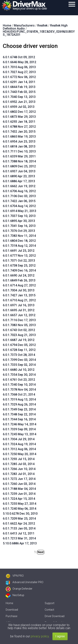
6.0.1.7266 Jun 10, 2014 (19, 469)
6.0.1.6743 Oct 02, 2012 (19, 330)
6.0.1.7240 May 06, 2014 (19, 509)
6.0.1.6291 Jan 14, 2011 (19, 82)
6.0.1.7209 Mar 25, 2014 (19, 519)
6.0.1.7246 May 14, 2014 (19, 424)
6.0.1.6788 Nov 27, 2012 (19, 127)
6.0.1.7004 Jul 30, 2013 (19, 290)
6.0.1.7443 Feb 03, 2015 (19, 92)
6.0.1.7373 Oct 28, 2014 (19, 355)
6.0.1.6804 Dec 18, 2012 (19, 241)
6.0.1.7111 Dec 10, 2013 (19, 151)
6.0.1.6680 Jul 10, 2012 (19, 370)
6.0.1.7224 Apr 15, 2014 (19, 499)
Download (12, 610)
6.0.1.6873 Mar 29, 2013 (19, 117)
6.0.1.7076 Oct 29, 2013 (19, 231)
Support (50, 603)
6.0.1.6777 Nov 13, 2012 (19, 256)
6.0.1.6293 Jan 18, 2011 (19, 122)
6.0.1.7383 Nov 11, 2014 (19, 236)
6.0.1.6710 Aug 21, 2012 (19, 300)
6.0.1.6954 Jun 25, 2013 (19, 141)
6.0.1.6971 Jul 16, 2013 (19, 305)
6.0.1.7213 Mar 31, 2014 (19, 538)
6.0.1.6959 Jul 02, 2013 (19, 107)
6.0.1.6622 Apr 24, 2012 (19, 524)
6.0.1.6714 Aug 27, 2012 (19, 285)
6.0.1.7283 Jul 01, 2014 (19, 474)
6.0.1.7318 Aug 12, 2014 (19, 246)
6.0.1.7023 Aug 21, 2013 (19, 335)
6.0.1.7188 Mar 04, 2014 (19, 489)
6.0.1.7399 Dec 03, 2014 (19, 360)
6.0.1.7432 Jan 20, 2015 (19, 132)
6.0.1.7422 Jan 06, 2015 (19, 201)
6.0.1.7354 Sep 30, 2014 (19, 375)
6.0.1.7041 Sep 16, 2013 (19, 226)
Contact (49, 610)
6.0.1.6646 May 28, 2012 (19, 62)
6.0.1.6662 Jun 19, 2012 (19, 186)
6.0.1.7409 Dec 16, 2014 (19, 270)
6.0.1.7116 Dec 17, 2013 (19, 320)
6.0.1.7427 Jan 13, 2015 (19, 295)
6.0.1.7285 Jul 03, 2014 (19, 464)
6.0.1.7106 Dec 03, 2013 (19, 196)
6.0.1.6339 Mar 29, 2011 (19, 156)
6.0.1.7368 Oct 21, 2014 (19, 395)
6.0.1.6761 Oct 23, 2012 (19, 380)
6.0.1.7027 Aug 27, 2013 (19, 72)
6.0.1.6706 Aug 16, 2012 (19, 191)
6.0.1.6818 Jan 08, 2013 (19, 146)
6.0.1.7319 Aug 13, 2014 (19, 399)
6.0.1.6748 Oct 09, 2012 (19, 57)
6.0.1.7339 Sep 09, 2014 (19, 429)
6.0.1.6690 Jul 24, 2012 (19, 275)
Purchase (11, 616)
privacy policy (40, 636)
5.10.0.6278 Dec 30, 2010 (20, 514)
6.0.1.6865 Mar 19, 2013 (19, 137)
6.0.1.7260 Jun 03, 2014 (19, 484)
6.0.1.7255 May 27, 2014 (19, 504)
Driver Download (55, 616)
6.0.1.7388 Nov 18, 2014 (19, 161)
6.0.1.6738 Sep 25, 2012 (19, 266)
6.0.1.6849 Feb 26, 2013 (19, 280)
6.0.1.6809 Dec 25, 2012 (19, 166)
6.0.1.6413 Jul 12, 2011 (19, 533)
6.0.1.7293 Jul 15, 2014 (19, 459)
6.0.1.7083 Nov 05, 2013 (19, 325)
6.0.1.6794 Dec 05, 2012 (19, 345)
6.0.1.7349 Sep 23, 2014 (19, 409)
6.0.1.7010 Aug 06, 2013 (19, 67)
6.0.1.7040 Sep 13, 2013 (19, 97)
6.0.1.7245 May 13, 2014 (19, 434)
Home (9, 603)
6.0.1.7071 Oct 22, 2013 (19, 261)
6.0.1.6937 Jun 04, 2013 (19, 171)
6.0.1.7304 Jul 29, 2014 (19, 439)
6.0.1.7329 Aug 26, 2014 (19, 404)
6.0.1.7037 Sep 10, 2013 (19, 216)
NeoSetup (15, 595)
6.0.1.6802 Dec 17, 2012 (19, 112)
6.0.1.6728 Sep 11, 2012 (19, 350)
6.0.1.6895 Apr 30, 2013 (19, 221)
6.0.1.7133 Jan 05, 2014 (19, 528)
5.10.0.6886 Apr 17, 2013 (20, 543)
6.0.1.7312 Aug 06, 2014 (19, 449)
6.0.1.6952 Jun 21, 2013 (19, 102)
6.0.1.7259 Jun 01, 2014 (19, 494)
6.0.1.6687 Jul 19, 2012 (19, 340)
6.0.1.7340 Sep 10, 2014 (19, 385)
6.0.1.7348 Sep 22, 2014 (19, 414)
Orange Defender (19, 589)
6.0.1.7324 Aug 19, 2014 (19, 444)
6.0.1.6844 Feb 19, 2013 (19, 87)
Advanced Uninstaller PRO (25, 582)
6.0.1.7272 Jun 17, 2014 (19, 479)
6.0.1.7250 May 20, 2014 (19, 454)
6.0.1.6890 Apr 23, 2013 (19, 176)
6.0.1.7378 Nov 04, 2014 (19, 390)
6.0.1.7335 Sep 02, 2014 (19, 365)
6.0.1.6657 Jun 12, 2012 (19, 315)
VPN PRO (15, 576)
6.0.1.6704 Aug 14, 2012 (19, 206)
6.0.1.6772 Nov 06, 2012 (19, 77)
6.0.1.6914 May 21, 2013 (19, 211)
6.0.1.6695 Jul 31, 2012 (19, 310)
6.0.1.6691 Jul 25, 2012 (19, 251)
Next (41, 552)
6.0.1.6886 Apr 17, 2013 (19, 181)
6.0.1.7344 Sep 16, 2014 (19, 419)
